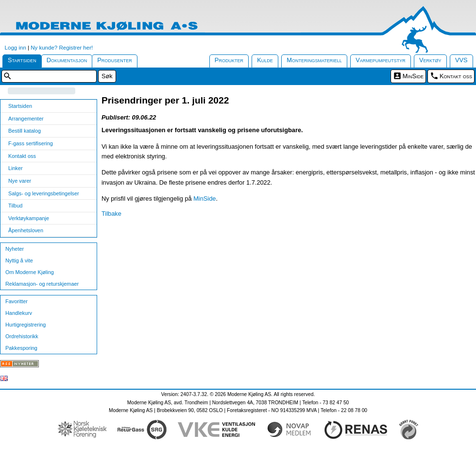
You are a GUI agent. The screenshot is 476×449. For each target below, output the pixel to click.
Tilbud (15, 206)
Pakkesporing (21, 348)
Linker (16, 168)
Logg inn (16, 48)
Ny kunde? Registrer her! (62, 48)
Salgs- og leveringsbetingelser (44, 193)
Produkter (229, 60)
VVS (461, 60)
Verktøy (430, 60)
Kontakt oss (456, 76)
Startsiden (22, 60)
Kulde (265, 60)
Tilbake (111, 214)
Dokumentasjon (67, 60)
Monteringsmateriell (314, 60)
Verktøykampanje (29, 218)
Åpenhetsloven (26, 230)
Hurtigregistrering (25, 325)
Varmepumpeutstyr (381, 60)
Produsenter (115, 60)
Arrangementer (26, 119)
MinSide (413, 76)
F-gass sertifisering (31, 143)
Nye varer (20, 181)
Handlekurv (19, 313)
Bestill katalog (25, 131)
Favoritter (17, 301)
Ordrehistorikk (22, 336)
